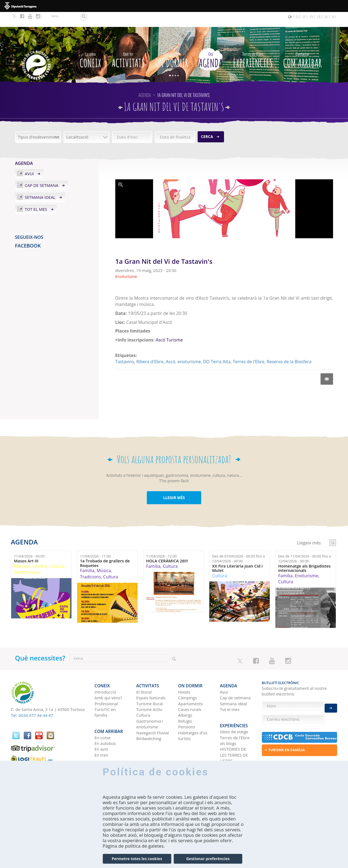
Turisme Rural (149, 685)
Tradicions (90, 562)
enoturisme (189, 347)
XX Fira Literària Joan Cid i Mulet (237, 553)
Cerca (207, 122)
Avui (29, 159)
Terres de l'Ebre (248, 347)
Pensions (187, 708)
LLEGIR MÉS (174, 483)
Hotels (184, 673)
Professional (106, 685)
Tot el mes (36, 195)
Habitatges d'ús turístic (193, 717)
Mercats (22, 551)
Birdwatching (149, 720)
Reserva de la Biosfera (289, 347)
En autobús (105, 721)
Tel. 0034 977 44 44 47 (32, 700)
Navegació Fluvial (153, 714)
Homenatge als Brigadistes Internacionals (304, 553)
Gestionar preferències (208, 859)
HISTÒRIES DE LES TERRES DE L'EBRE (234, 733)
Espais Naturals (151, 679)
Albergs (185, 697)
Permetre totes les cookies (137, 859)
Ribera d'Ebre (150, 347)
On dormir (172, 44)
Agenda (211, 44)
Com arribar (302, 44)
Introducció (105, 673)
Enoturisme (306, 561)
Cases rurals (190, 691)
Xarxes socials (233, 744)
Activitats (128, 44)
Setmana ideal (40, 183)
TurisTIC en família (105, 693)
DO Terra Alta (217, 347)
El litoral (144, 673)
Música (104, 556)
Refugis (185, 702)
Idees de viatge (234, 709)
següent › (333, 528)
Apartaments (190, 685)
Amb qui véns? (108, 679)
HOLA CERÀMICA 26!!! (167, 546)
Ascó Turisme (169, 325)
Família (40, 551)
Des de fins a (238, 544)
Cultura (57, 551)
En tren (102, 732)
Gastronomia (27, 557)
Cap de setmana (42, 171)
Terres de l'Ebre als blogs (235, 718)
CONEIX (91, 44)
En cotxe (103, 715)
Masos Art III (26, 546)
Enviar (331, 704)
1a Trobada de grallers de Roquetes (105, 548)
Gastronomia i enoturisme (150, 705)
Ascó (170, 347)
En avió (101, 727)
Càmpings (187, 679)
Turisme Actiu (149, 691)
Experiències (253, 44)
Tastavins (125, 347)
